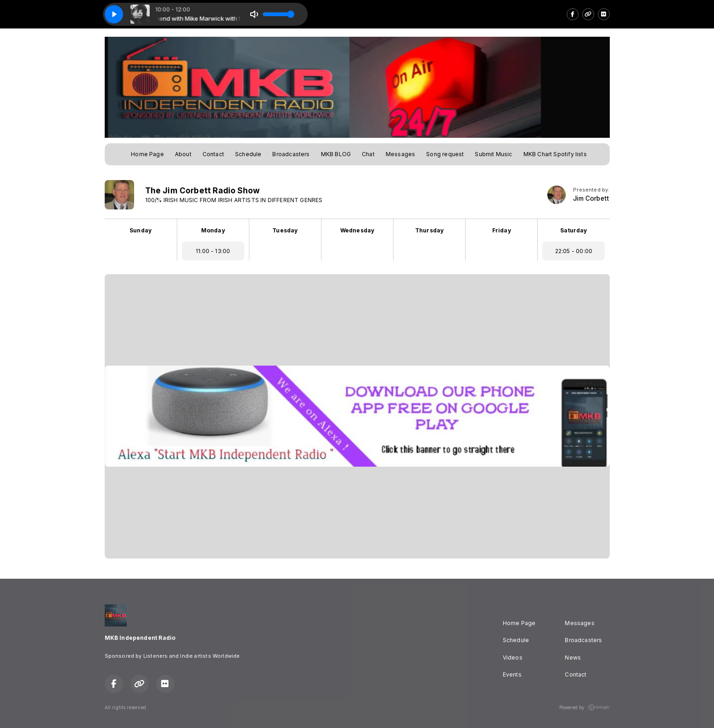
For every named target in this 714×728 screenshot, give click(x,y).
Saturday (573, 230)
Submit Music (493, 154)
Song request (445, 154)
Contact (213, 154)
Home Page (147, 154)
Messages (400, 154)
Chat (368, 154)
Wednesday (357, 230)
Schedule (248, 154)
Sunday (141, 230)
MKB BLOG (336, 154)
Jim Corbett (591, 198)
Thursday (429, 230)
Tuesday (285, 230)
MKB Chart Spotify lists (555, 154)
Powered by (585, 707)
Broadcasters (291, 154)
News (573, 657)
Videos (513, 657)
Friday (502, 230)
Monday (213, 230)
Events (512, 674)
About (183, 154)
